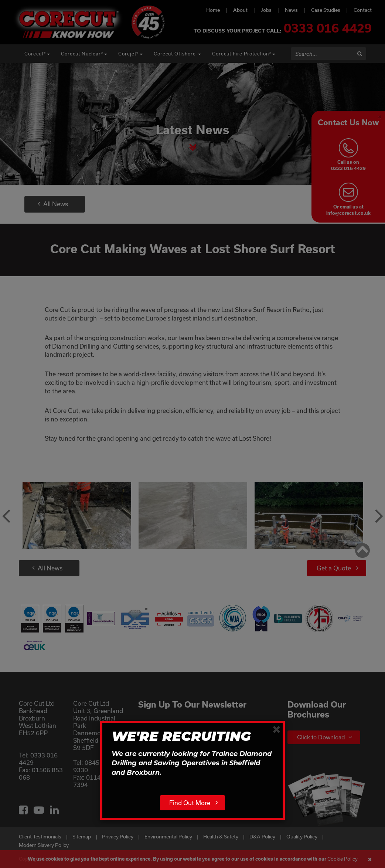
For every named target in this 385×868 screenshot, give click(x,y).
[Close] (277, 729)
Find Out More (190, 803)
